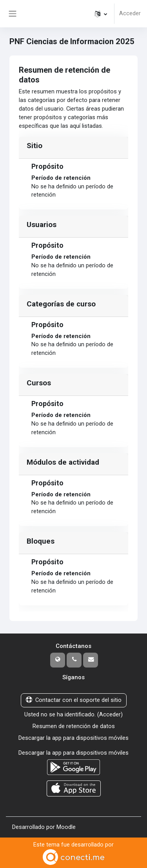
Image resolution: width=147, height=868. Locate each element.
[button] (101, 14)
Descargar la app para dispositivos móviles (73, 738)
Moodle (66, 827)
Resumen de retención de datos (74, 726)
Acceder (130, 13)
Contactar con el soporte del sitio (74, 700)
